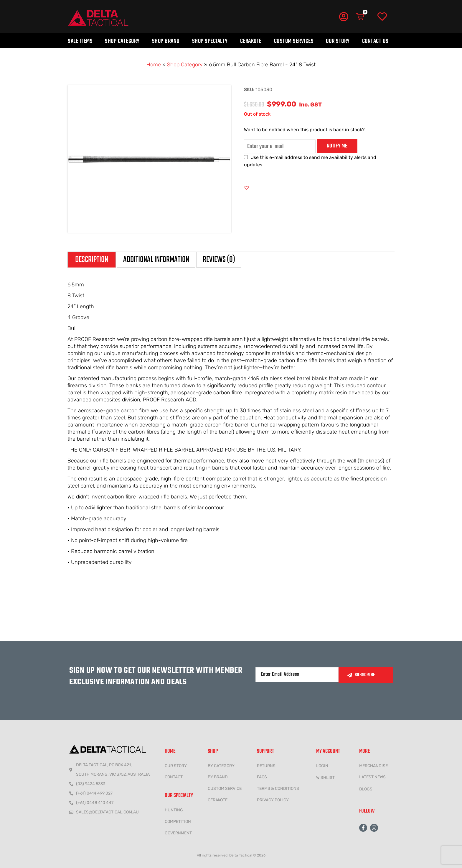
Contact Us (375, 41)
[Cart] (361, 17)
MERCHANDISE (373, 766)
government (178, 833)
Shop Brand (166, 41)
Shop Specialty (210, 41)
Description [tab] (92, 260)
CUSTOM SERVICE (225, 789)
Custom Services (294, 41)
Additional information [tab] (156, 260)
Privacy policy (273, 800)
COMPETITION (178, 822)
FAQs (262, 777)
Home (154, 65)
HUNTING (174, 810)
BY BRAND (218, 777)
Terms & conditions (278, 789)
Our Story (338, 41)
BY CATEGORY (221, 766)
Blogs (366, 789)
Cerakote (251, 41)
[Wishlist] (382, 17)
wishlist (325, 778)
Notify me (337, 146)
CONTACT (174, 777)
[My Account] (344, 17)
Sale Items (80, 41)
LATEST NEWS (372, 777)
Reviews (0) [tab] (219, 260)
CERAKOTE (218, 800)
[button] (247, 188)
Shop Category (122, 41)
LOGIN (322, 766)
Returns (266, 766)
